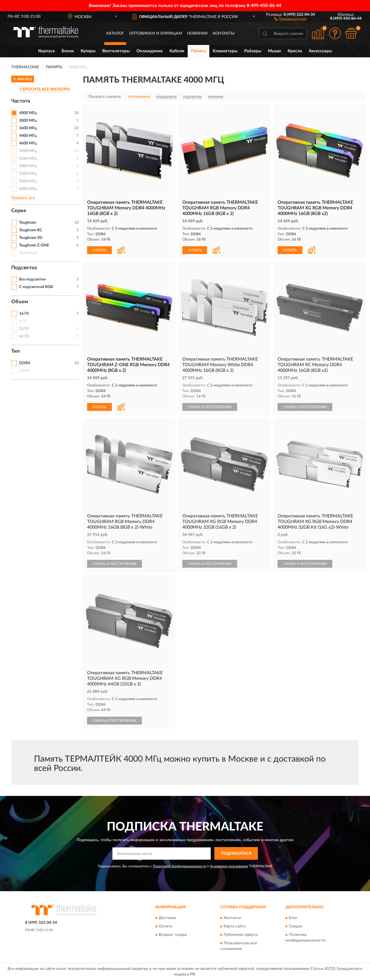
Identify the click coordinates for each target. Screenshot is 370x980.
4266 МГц (28, 159)
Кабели (177, 51)
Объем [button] (20, 302)
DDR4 (25, 363)
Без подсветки (32, 279)
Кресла (295, 51)
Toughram (28, 223)
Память (198, 51)
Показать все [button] (23, 198)
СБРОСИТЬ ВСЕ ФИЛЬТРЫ (45, 89)
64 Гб (24, 336)
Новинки (197, 33)
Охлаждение (150, 51)
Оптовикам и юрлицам (156, 33)
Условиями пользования (229, 866)
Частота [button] (21, 101)
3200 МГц (28, 151)
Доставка (167, 918)
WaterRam (28, 253)
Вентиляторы (116, 51)
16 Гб (24, 314)
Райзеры (253, 51)
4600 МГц (28, 143)
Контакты (224, 33)
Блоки (68, 51)
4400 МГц (28, 136)
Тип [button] (15, 351)
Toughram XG (31, 238)
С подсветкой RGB (36, 287)
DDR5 (25, 371)
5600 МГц (28, 181)
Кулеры (88, 51)
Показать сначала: (105, 97)
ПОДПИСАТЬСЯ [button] (236, 854)
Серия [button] (19, 211)
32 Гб (24, 329)
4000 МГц (28, 113)
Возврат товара (173, 935)
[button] (290, 19)
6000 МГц (28, 189)
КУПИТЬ (99, 250)
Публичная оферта (241, 935)
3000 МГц (28, 121)
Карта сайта (235, 927)
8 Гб (23, 321)
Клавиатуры (225, 51)
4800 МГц (28, 166)
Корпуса (46, 51)
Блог (293, 918)
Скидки (296, 927)
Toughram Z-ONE (34, 245)
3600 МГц (28, 128)
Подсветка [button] (24, 268)
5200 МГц (28, 174)
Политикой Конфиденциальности (180, 866)
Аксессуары (320, 51)
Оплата (165, 927)
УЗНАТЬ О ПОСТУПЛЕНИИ (210, 407)
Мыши (274, 51)
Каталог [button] (115, 33)
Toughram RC (31, 230)
